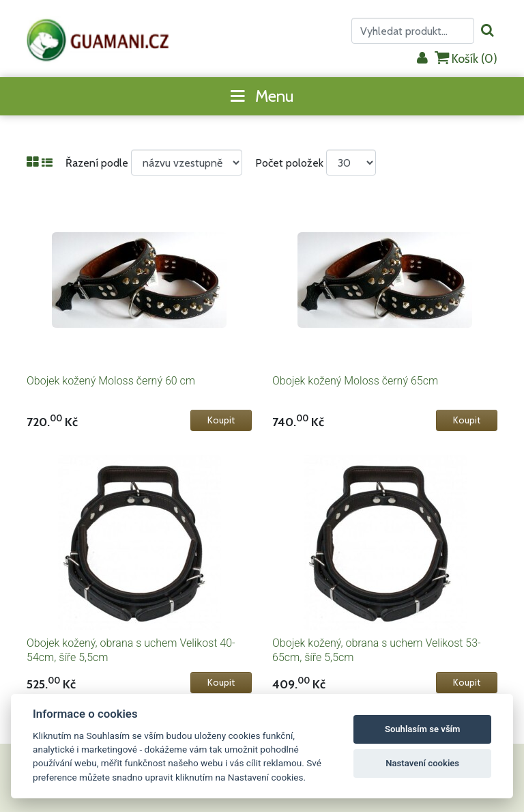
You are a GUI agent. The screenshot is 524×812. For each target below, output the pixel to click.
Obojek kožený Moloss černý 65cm (355, 381)
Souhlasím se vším (423, 729)
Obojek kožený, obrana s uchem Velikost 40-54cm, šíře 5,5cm (131, 650)
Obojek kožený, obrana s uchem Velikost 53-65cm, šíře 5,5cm (377, 650)
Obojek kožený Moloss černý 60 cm (111, 381)
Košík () (466, 58)
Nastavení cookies (422, 763)
